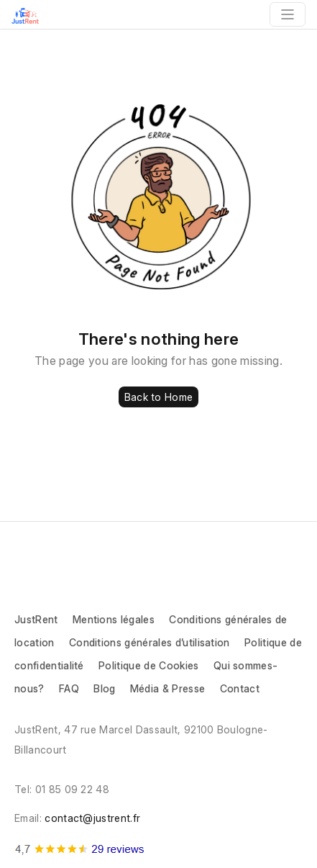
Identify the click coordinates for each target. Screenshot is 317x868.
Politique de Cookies (148, 665)
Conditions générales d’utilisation (151, 642)
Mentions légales (114, 619)
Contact (240, 688)
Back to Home (158, 397)
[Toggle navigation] (288, 14)
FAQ (69, 688)
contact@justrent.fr (92, 818)
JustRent (36, 619)
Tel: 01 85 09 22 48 (62, 789)
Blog (104, 688)
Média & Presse (167, 688)
